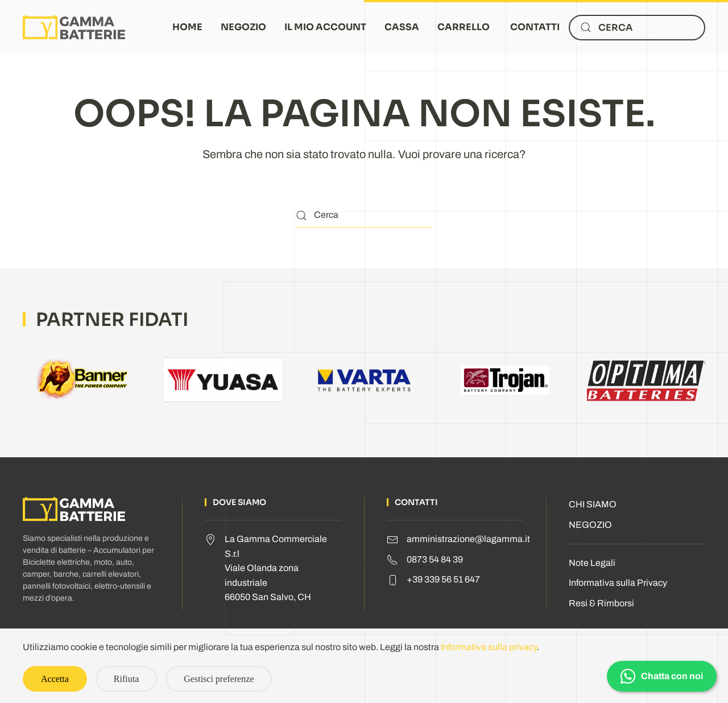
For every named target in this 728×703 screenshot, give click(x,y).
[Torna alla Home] (74, 27)
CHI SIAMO (593, 504)
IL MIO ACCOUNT (325, 27)
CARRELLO (464, 27)
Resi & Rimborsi (601, 603)
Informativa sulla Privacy (618, 583)
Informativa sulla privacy (489, 647)
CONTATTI (535, 27)
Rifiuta (126, 679)
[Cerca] (637, 28)
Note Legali (592, 563)
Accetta (55, 679)
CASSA (402, 27)
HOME (187, 27)
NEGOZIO (243, 27)
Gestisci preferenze (219, 679)
